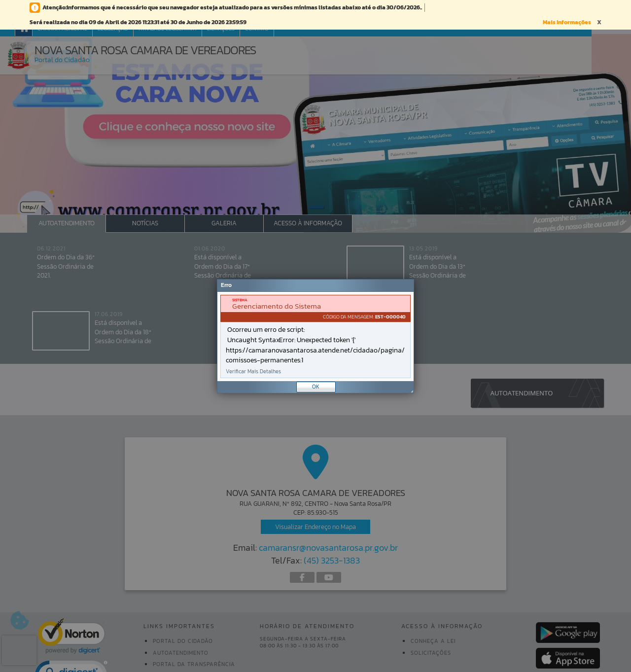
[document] (315, 336)
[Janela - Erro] (315, 336)
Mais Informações (567, 22)
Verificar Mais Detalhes (253, 371)
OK (316, 387)
